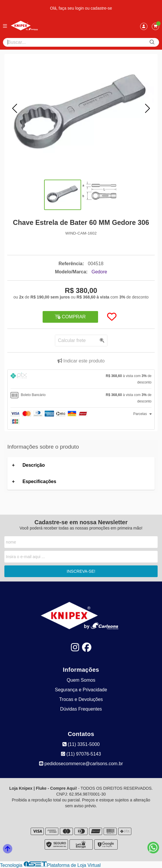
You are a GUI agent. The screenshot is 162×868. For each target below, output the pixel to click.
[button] (15, 108)
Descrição (34, 465)
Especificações (39, 481)
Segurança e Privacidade (81, 690)
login (80, 8)
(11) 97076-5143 (81, 754)
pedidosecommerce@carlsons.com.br (81, 764)
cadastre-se (101, 8)
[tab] (81, 379)
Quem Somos (81, 680)
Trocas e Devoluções (81, 699)
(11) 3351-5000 (81, 744)
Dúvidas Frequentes (81, 709)
